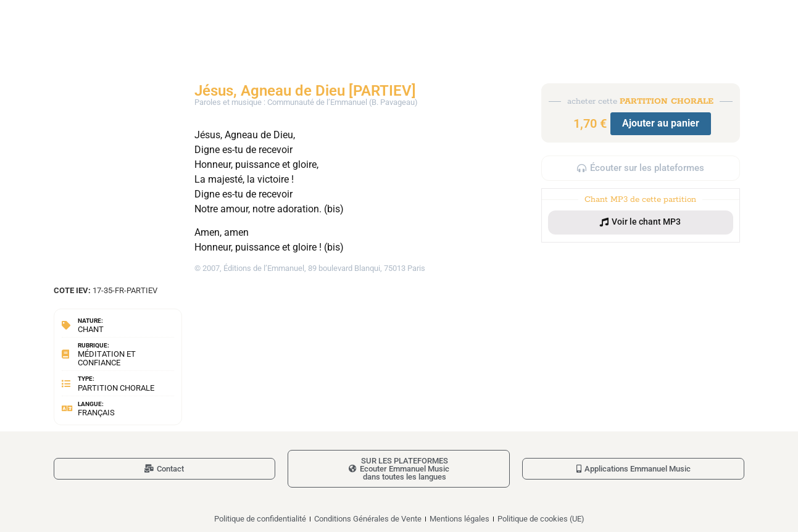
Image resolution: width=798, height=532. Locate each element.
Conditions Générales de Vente (368, 519)
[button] (641, 222)
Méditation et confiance (107, 358)
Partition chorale (116, 388)
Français (96, 413)
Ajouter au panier (661, 123)
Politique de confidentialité (260, 519)
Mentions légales (459, 519)
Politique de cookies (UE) (541, 519)
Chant (91, 329)
